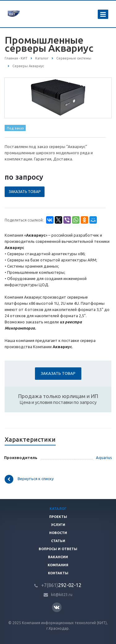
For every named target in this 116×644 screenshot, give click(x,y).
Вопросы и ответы (58, 549)
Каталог (58, 509)
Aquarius (104, 458)
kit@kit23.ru (62, 595)
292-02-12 (61, 585)
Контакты (58, 573)
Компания (58, 565)
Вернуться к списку (29, 479)
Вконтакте (57, 607)
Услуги (58, 525)
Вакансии (58, 557)
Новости (58, 533)
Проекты (58, 517)
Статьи (58, 541)
